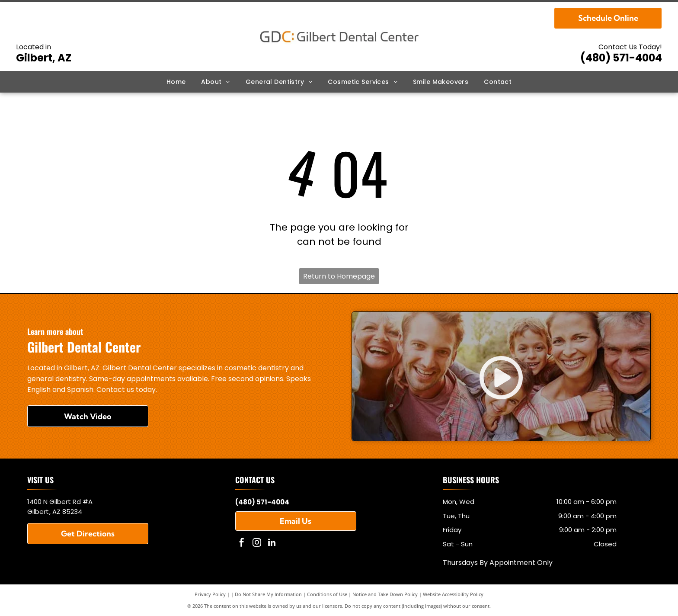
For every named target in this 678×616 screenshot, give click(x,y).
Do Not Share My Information (268, 594)
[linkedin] (272, 544)
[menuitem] (176, 82)
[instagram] (257, 544)
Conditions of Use (327, 594)
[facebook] (242, 544)
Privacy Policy (210, 594)
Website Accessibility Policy (453, 594)
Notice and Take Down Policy (385, 594)
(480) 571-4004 (621, 58)
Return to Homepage (339, 276)
